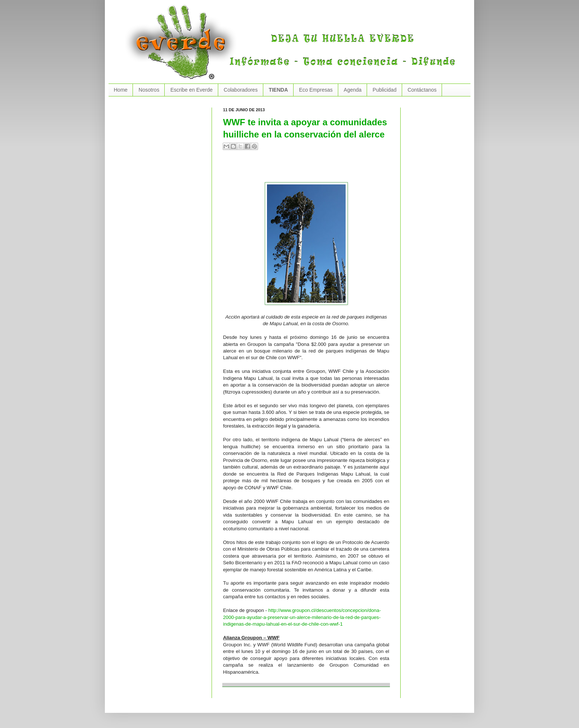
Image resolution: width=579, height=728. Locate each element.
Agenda (353, 90)
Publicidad (385, 90)
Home (121, 90)
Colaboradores (241, 90)
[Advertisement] (309, 169)
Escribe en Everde (191, 90)
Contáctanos (422, 90)
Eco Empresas (316, 90)
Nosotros (149, 90)
